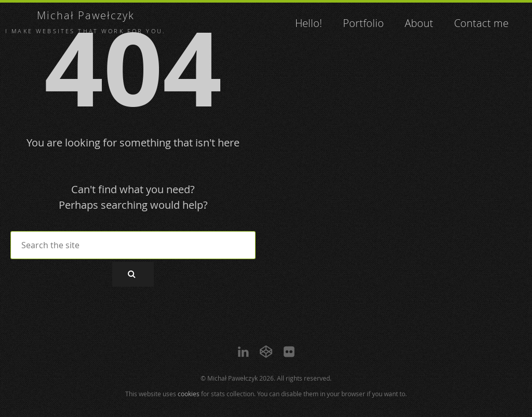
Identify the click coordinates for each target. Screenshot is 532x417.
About (419, 23)
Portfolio (363, 23)
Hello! (309, 23)
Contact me (481, 23)
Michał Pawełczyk (86, 15)
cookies (189, 394)
